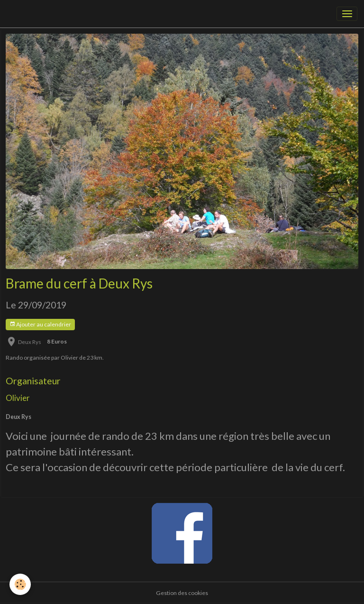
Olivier (18, 398)
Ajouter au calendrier (40, 324)
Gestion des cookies (182, 593)
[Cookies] (20, 584)
